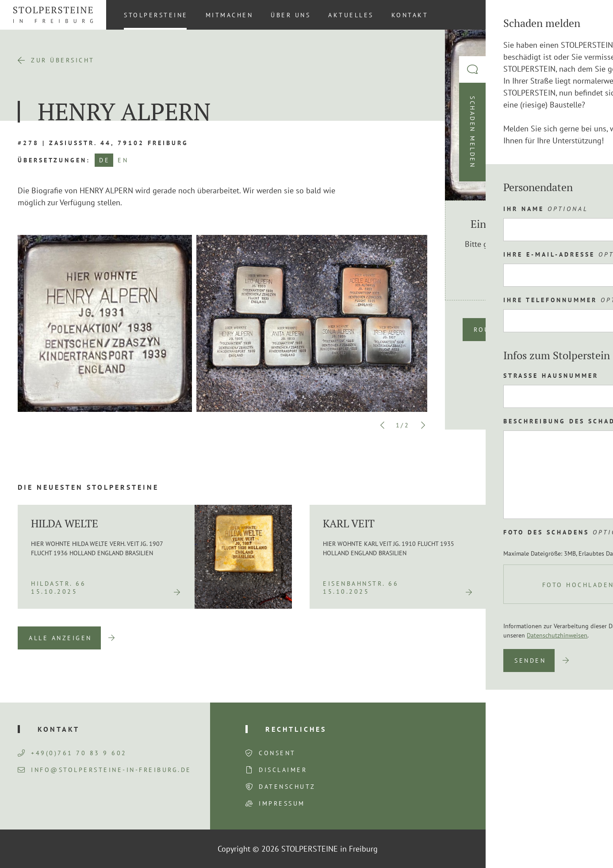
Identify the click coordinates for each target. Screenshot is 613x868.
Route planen (504, 330)
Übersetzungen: (54, 160)
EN (123, 160)
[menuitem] (590, 15)
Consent (277, 753)
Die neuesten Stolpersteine (88, 487)
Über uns (291, 15)
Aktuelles (351, 15)
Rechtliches (296, 729)
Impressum (282, 803)
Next (423, 425)
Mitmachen (230, 15)
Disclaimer (283, 770)
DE (104, 160)
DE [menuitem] (591, 15)
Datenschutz (287, 787)
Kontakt (410, 15)
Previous (383, 425)
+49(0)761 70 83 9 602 (72, 753)
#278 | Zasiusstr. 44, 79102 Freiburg (103, 143)
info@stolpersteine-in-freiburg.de (105, 770)
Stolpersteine (156, 15)
